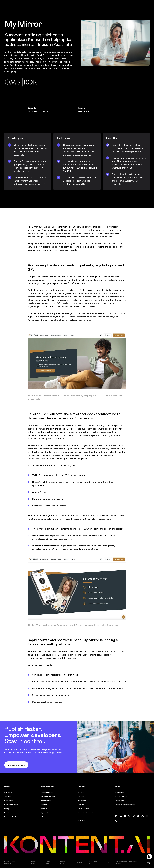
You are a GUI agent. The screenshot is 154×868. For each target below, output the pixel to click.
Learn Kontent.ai (47, 792)
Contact (81, 796)
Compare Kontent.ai (11, 805)
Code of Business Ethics (86, 813)
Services (44, 809)
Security (7, 813)
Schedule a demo (16, 765)
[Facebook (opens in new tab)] (116, 816)
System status (46, 813)
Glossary (44, 805)
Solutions (8, 796)
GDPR (108, 863)
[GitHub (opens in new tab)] (143, 816)
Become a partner (121, 796)
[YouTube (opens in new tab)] (125, 816)
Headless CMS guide (48, 796)
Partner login (119, 801)
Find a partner (120, 792)
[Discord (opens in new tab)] (147, 816)
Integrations (8, 801)
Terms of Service (84, 809)
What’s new (8, 792)
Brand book (82, 801)
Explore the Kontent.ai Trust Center (17, 817)
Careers (81, 805)
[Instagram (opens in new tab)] (134, 816)
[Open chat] (149, 863)
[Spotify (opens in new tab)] (138, 816)
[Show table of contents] (149, 857)
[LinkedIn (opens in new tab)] (121, 816)
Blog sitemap (45, 817)
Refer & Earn (82, 821)
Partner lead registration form (125, 805)
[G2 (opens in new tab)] (116, 821)
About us (81, 792)
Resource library (47, 801)
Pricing (7, 809)
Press (80, 817)
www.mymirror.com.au (38, 111)
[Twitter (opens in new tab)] (129, 816)
